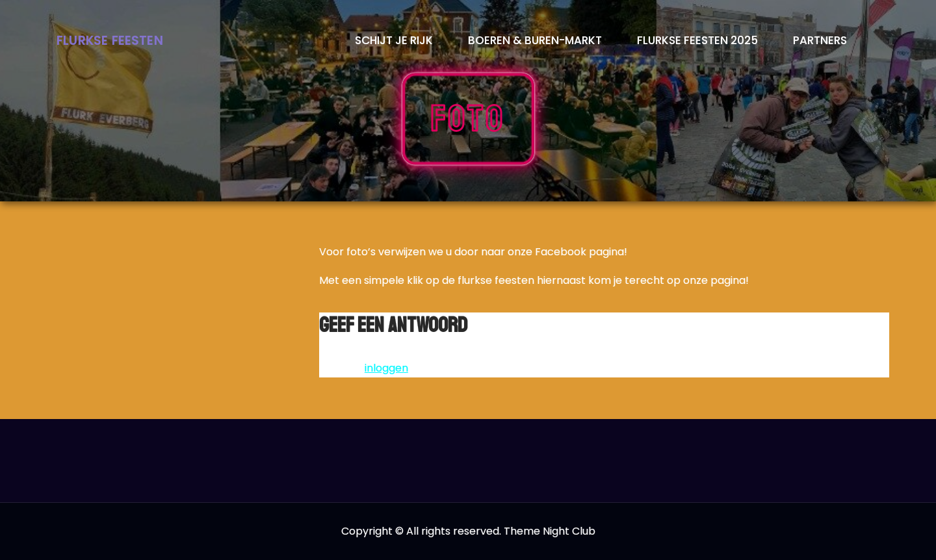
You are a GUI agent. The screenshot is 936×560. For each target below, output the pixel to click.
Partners (820, 40)
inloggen (386, 368)
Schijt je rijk (394, 40)
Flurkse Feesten (110, 41)
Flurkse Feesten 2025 (697, 40)
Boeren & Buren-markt (535, 40)
